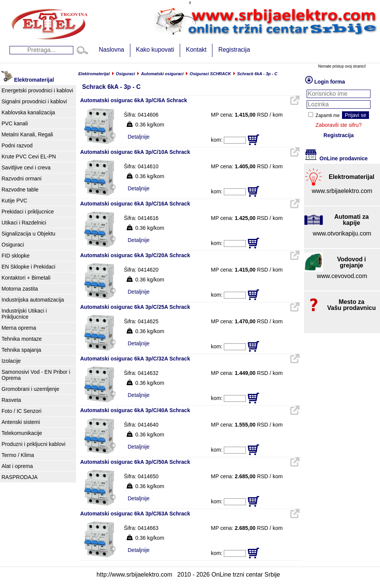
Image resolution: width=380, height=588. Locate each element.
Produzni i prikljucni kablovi (33, 444)
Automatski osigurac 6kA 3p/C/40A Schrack (135, 410)
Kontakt (196, 50)
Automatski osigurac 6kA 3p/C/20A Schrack (135, 255)
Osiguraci (13, 245)
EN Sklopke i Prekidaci (28, 267)
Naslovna (112, 50)
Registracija (234, 50)
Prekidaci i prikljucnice (28, 212)
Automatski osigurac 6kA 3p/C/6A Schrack (134, 100)
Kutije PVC (14, 201)
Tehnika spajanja (21, 350)
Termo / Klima (18, 455)
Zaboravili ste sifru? (338, 125)
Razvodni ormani (21, 179)
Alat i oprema (17, 466)
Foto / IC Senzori (21, 411)
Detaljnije (139, 137)
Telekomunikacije (22, 433)
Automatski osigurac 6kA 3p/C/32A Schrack (135, 359)
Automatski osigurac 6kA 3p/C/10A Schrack (135, 152)
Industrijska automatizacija (33, 300)
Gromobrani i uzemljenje (30, 389)
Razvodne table (20, 190)
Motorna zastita (20, 289)
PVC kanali (15, 123)
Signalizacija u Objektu (28, 234)
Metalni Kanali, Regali (27, 134)
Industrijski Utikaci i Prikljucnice (24, 314)
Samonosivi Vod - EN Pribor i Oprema (36, 375)
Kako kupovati (155, 50)
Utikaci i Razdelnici (24, 223)
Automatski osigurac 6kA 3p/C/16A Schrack (135, 204)
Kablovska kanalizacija (28, 112)
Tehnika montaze (22, 339)
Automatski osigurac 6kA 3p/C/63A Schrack (135, 514)
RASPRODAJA (20, 477)
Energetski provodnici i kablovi (37, 90)
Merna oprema (19, 328)
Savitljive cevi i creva (26, 168)
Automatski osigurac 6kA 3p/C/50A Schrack (135, 462)
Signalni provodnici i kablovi (34, 101)
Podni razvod (17, 145)
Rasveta (11, 400)
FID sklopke (16, 256)
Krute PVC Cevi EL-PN (29, 156)
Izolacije (11, 361)
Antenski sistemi (21, 422)
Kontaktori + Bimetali (26, 278)
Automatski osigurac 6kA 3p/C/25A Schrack (135, 307)
